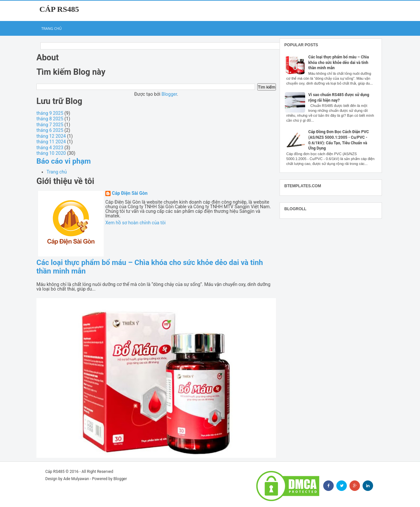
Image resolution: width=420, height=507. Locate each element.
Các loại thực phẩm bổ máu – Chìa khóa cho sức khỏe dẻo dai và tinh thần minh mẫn (339, 63)
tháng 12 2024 (51, 136)
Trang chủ (52, 28)
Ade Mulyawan (76, 479)
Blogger (169, 94)
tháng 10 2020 (51, 153)
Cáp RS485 (59, 9)
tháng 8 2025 (50, 119)
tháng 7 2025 (50, 125)
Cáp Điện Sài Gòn (130, 193)
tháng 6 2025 (50, 130)
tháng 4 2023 (50, 148)
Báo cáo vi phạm (64, 161)
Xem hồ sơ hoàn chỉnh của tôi (136, 223)
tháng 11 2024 (51, 142)
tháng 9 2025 (50, 113)
